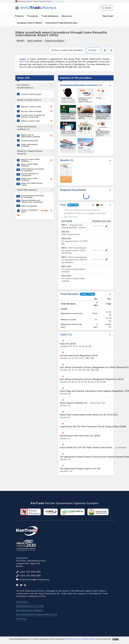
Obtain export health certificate (29, 179)
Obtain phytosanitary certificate (29, 145)
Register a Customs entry (31, 106)
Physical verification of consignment (30, 174)
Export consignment (29, 206)
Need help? (108, 16)
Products (19, 16)
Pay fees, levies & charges (31, 111)
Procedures (33, 16)
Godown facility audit (29, 140)
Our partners (22, 602)
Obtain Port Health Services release (32, 184)
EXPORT (21, 41)
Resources (67, 16)
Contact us (21, 619)
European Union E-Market (30, 23)
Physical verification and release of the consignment (32, 201)
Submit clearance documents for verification (33, 170)
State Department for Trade (30, 606)
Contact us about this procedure (67, 50)
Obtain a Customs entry (30, 121)
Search (107, 8)
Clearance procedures (54, 41)
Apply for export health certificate (30, 160)
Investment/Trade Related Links (61, 23)
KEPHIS (24, 62)
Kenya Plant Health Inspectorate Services (37, 614)
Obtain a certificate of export (30, 211)
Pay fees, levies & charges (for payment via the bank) (33, 116)
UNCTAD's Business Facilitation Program (81, 639)
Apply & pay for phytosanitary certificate (31, 136)
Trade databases (50, 16)
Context (94, 50)
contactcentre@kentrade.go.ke (34, 580)
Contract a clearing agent (31, 94)
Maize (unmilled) (35, 41)
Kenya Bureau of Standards (30, 610)
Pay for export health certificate (29, 165)
